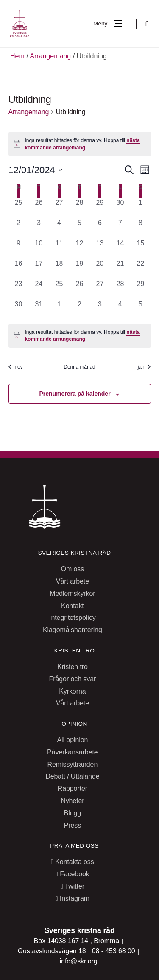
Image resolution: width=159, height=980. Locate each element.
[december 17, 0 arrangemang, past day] (39, 269)
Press (73, 825)
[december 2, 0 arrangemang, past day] (19, 228)
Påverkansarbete (73, 752)
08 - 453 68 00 (114, 951)
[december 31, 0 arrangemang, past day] (39, 309)
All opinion (72, 740)
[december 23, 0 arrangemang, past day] (19, 289)
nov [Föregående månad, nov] (16, 367)
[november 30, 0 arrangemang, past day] (120, 208)
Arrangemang (50, 56)
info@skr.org (79, 961)
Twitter (73, 886)
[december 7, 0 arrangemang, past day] (120, 228)
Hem (17, 56)
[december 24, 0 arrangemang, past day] (39, 289)
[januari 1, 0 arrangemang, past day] (59, 309)
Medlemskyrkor (72, 593)
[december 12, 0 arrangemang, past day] (80, 248)
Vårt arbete (73, 581)
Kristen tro (73, 667)
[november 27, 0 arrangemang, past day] (59, 208)
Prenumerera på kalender (75, 394)
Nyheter (72, 801)
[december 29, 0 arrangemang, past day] (141, 289)
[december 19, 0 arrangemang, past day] (80, 269)
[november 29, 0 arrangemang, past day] (100, 208)
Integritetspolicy (73, 618)
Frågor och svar (73, 679)
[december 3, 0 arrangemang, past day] (39, 228)
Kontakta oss (72, 862)
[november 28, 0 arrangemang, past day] (80, 208)
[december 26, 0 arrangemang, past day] (80, 289)
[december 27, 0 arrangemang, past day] (100, 289)
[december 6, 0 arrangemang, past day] (100, 228)
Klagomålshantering (73, 630)
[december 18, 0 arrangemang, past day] (59, 269)
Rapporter (73, 789)
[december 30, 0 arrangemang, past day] (19, 309)
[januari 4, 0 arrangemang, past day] (120, 309)
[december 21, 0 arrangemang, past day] (120, 269)
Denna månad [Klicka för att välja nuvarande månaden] (79, 367)
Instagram (73, 899)
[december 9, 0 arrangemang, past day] (19, 248)
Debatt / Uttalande (72, 776)
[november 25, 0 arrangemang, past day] (19, 208)
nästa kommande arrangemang (82, 336)
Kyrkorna (72, 691)
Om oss (73, 569)
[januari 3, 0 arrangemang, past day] (100, 309)
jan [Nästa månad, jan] (144, 367)
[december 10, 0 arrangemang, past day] (39, 248)
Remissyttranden (73, 764)
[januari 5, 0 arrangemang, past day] (141, 309)
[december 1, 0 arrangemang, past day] (141, 208)
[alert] (80, 144)
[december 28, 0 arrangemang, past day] (120, 289)
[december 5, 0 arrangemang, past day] (80, 228)
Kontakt (73, 606)
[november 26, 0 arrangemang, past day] (39, 208)
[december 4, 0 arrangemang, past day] (59, 228)
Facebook (73, 874)
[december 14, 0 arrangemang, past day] (120, 248)
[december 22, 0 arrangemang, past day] (141, 269)
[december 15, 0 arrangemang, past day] (141, 248)
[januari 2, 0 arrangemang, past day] (80, 309)
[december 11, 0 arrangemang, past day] (59, 248)
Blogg (73, 813)
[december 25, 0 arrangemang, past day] (59, 289)
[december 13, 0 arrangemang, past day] (100, 248)
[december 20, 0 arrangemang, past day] (100, 269)
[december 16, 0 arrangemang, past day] (19, 269)
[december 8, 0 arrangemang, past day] (141, 228)
